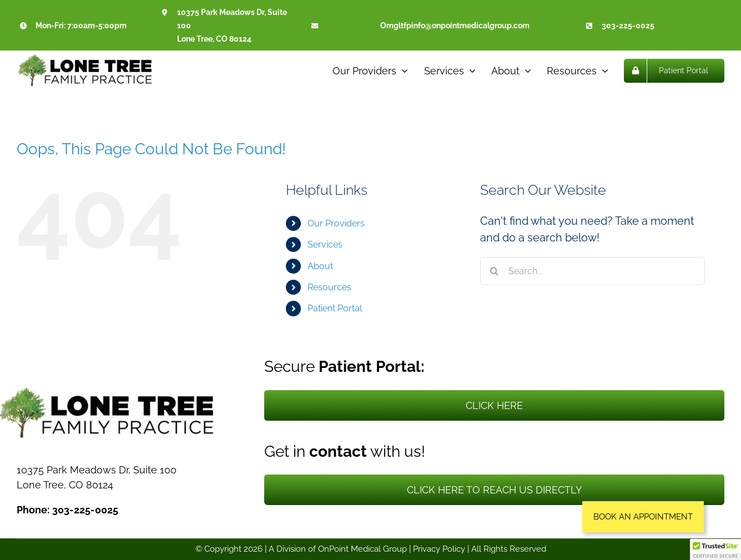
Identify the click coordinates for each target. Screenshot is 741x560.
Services (325, 244)
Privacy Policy (439, 549)
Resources (329, 287)
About (320, 266)
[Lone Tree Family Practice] (86, 59)
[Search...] (593, 271)
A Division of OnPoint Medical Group (338, 549)
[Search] (494, 271)
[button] (643, 517)
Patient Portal (335, 308)
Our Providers (336, 223)
